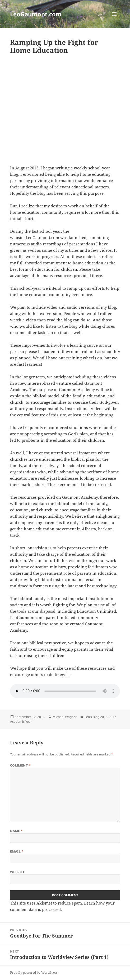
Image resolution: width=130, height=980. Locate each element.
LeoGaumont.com (36, 14)
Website (17, 872)
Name (17, 831)
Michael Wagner (65, 717)
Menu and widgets (115, 19)
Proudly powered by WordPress (34, 972)
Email (17, 851)
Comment (20, 765)
